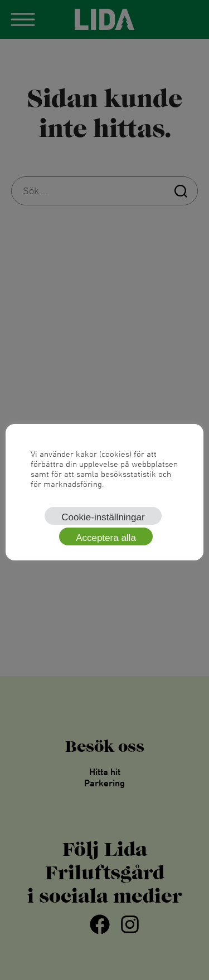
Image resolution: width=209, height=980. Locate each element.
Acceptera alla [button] (106, 538)
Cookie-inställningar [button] (103, 517)
